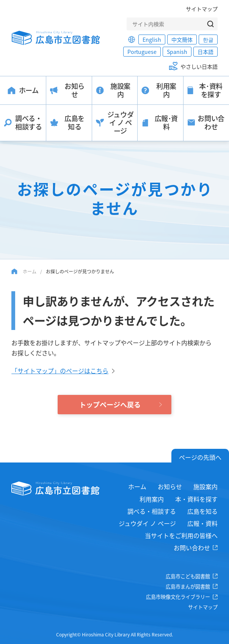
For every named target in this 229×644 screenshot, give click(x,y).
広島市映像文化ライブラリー (178, 597)
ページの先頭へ (200, 457)
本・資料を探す (196, 499)
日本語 (205, 52)
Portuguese (142, 52)
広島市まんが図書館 (188, 586)
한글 (208, 39)
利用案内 (152, 499)
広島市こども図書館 (188, 576)
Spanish (177, 52)
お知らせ (170, 486)
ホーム (30, 271)
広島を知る (202, 511)
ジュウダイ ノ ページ (147, 523)
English (152, 39)
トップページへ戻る (110, 404)
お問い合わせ (192, 548)
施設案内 (205, 486)
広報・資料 (202, 523)
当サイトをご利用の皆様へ (181, 535)
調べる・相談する (152, 511)
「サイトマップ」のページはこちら (60, 371)
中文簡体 (182, 39)
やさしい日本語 (199, 66)
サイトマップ (202, 9)
